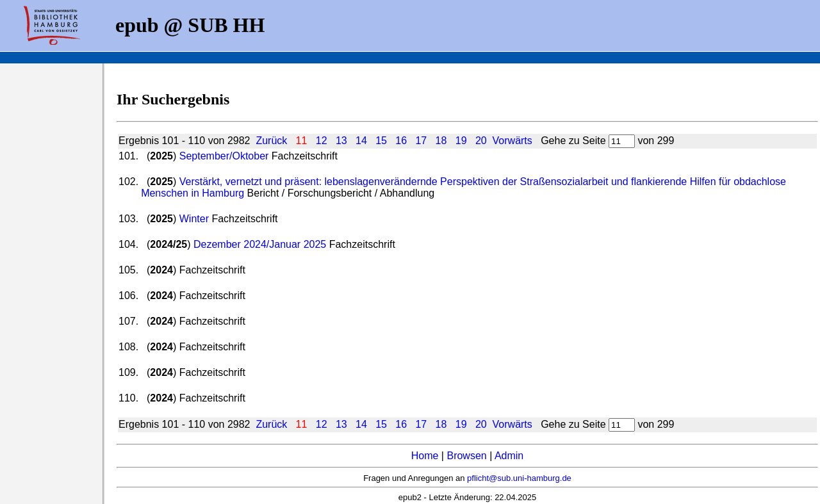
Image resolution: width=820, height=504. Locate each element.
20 (481, 141)
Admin (509, 456)
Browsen (466, 456)
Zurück (271, 141)
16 (401, 141)
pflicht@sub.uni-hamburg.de (519, 478)
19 (461, 141)
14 (361, 141)
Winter (194, 219)
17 (421, 141)
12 (322, 141)
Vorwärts (512, 141)
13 (341, 141)
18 (441, 141)
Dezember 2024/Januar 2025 (260, 244)
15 (381, 141)
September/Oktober (224, 156)
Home (425, 456)
